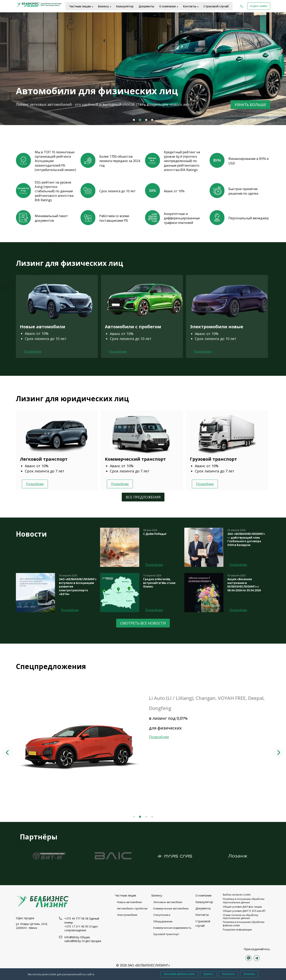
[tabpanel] (143, 69)
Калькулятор (125, 6)
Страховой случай (216, 6)
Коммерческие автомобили (171, 908)
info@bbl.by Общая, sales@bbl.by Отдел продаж (83, 939)
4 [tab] (152, 120)
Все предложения (143, 497)
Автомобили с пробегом (132, 908)
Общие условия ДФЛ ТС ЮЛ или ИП (244, 911)
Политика (249, 974)
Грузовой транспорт (166, 934)
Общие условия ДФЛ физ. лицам (242, 907)
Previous (8, 753)
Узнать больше (250, 105)
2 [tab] (140, 120)
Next (278, 753)
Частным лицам (80, 6)
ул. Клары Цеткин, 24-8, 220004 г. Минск (32, 926)
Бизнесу (103, 6)
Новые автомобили (129, 902)
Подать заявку (259, 6)
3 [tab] (146, 120)
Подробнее (33, 352)
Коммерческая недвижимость (172, 928)
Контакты (190, 6)
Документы (146, 6)
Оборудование (163, 921)
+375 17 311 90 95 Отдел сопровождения (81, 928)
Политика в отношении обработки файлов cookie (244, 924)
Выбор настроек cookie (237, 895)
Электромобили (127, 915)
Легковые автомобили (168, 902)
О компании (168, 6)
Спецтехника (162, 915)
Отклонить (228, 974)
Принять (208, 974)
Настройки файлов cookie (179, 974)
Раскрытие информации (237, 930)
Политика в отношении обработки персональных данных (244, 901)
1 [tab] (134, 120)
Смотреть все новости (143, 623)
